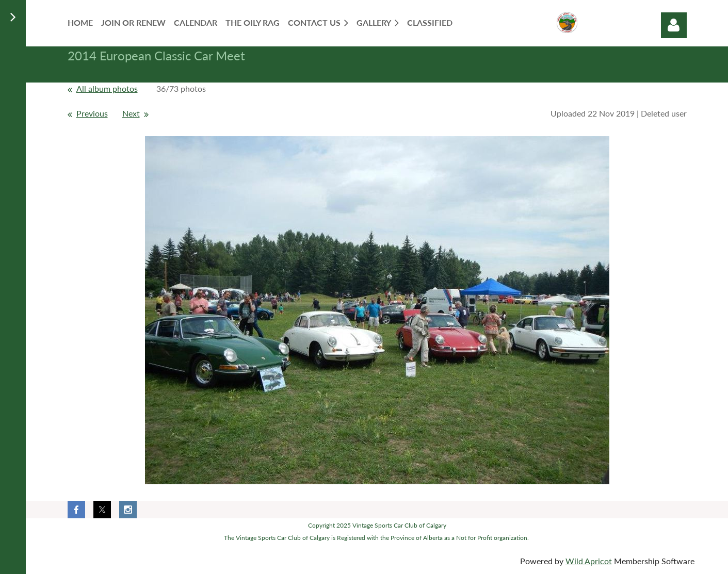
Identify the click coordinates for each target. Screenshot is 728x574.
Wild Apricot (589, 561)
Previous (92, 113)
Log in (674, 25)
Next (131, 113)
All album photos (107, 88)
